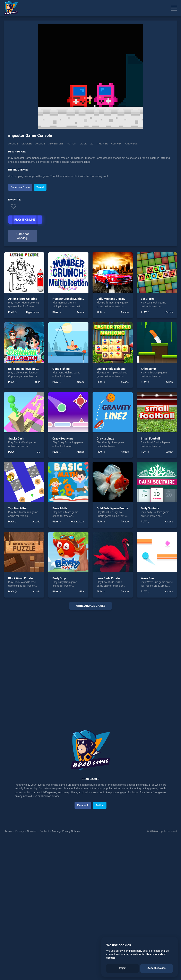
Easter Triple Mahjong (111, 507)
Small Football (150, 577)
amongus (131, 144)
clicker (116, 144)
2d (92, 144)
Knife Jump (148, 507)
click (83, 144)
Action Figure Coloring (23, 437)
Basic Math (60, 647)
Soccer (169, 591)
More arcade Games (90, 744)
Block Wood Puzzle (20, 717)
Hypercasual (33, 451)
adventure (56, 144)
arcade (40, 144)
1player (102, 144)
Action (169, 521)
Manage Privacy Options (66, 970)
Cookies (32, 970)
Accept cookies (157, 968)
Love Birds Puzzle (108, 717)
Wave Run (147, 717)
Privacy (20, 970)
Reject (123, 968)
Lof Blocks (148, 437)
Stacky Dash (16, 577)
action (71, 144)
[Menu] (174, 8)
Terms (9, 970)
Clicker (27, 144)
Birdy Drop (59, 717)
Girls (38, 521)
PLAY (11, 451)
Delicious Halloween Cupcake (27, 507)
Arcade (13, 144)
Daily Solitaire (150, 647)
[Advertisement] (90, 212)
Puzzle (169, 451)
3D (39, 591)
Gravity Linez (105, 577)
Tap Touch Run (18, 647)
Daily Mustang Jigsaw (111, 437)
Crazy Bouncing (63, 577)
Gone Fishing (61, 507)
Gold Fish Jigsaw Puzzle (112, 647)
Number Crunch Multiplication (72, 437)
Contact (44, 970)
